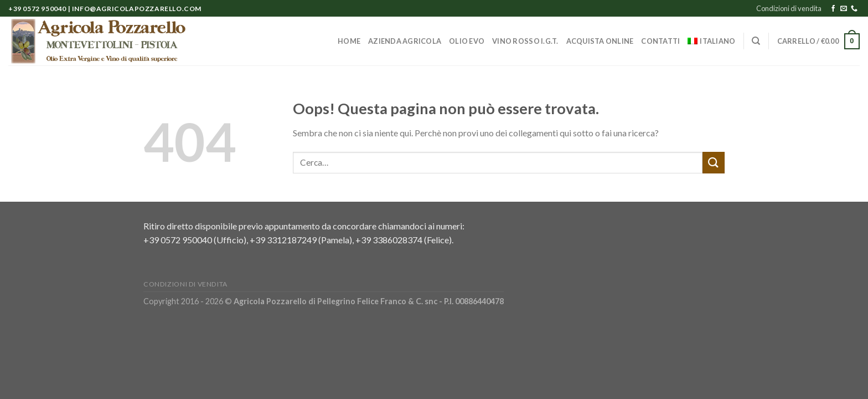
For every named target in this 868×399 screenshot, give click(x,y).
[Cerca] (756, 41)
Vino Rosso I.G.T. (525, 41)
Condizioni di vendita (789, 8)
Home (349, 41)
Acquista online (600, 41)
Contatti (660, 41)
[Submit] (714, 163)
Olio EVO (467, 41)
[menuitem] (711, 41)
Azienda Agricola (405, 41)
